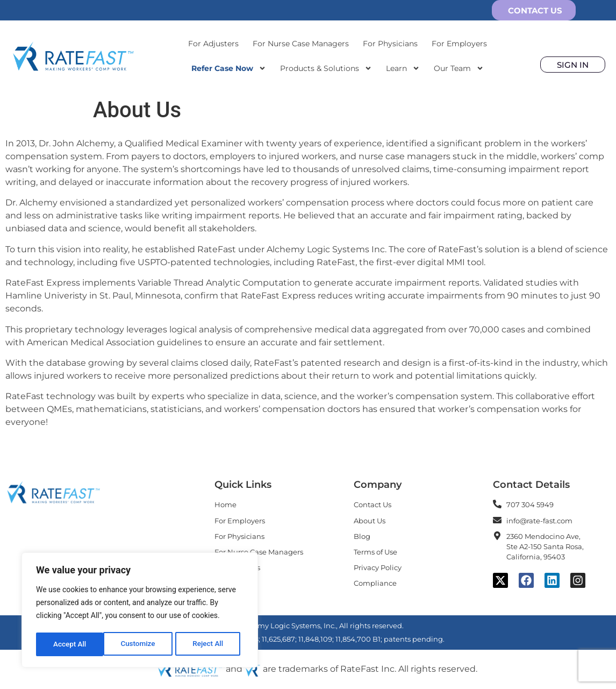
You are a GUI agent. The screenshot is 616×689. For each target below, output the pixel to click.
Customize (70, 644)
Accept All (210, 644)
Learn (403, 68)
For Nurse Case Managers (301, 44)
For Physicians (390, 44)
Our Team (459, 68)
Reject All (141, 644)
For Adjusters (213, 44)
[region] (140, 611)
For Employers (459, 44)
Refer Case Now (229, 68)
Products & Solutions (326, 68)
